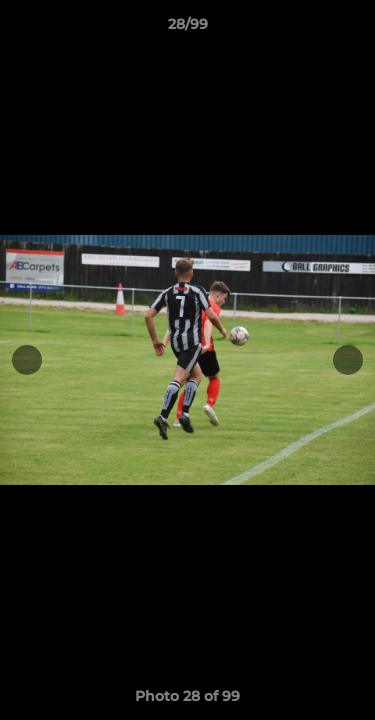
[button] (351, 29)
